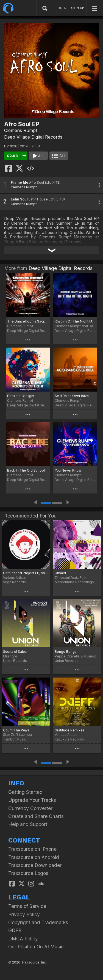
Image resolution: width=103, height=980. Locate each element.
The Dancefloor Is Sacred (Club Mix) (28, 321)
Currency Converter (30, 808)
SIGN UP (78, 8)
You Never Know (68, 470)
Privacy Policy (24, 914)
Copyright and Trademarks (38, 922)
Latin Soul (19, 199)
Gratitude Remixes (70, 730)
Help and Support (28, 824)
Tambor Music (15, 739)
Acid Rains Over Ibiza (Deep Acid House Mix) (75, 396)
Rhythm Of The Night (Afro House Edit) (75, 321)
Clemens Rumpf (21, 130)
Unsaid (60, 573)
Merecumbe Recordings (74, 582)
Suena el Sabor (15, 652)
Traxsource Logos (28, 873)
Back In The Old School (26, 470)
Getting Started (25, 792)
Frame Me (20, 182)
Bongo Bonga (66, 652)
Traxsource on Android (34, 857)
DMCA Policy (23, 939)
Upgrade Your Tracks (32, 800)
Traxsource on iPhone (32, 849)
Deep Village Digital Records (33, 137)
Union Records (15, 661)
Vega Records (14, 582)
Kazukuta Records (69, 739)
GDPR (15, 930)
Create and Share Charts (36, 816)
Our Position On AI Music (36, 947)
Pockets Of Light (21, 396)
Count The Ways (16, 730)
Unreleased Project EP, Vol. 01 (26, 573)
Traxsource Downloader (35, 865)
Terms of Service (27, 906)
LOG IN (61, 8)
